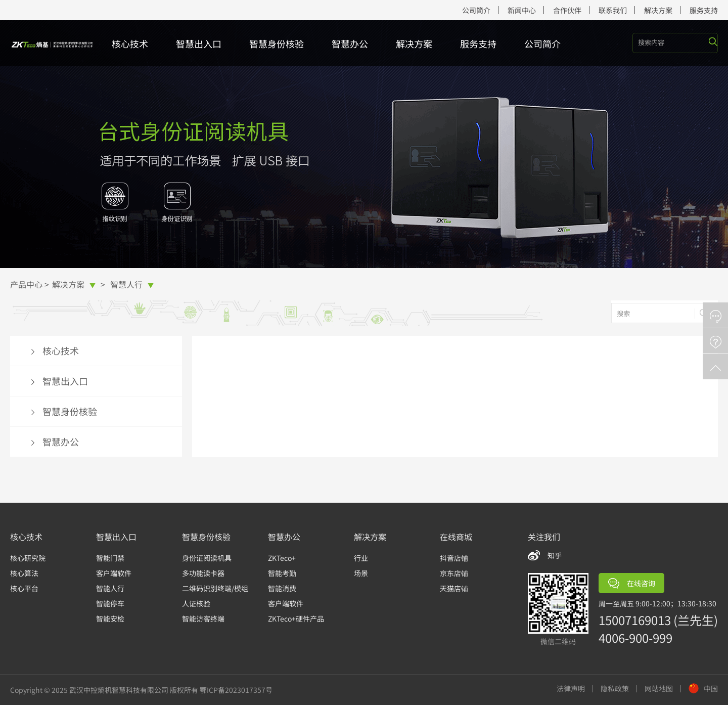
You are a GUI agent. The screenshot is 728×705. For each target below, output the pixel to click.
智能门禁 (110, 558)
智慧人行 (132, 284)
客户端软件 (114, 573)
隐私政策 (615, 689)
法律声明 (571, 689)
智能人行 (110, 588)
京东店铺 (454, 573)
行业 (361, 558)
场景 (361, 573)
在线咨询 (632, 583)
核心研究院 (28, 558)
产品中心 (26, 284)
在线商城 (456, 537)
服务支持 (704, 10)
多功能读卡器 (203, 573)
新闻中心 (522, 10)
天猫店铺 (454, 588)
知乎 (555, 555)
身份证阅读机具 (207, 558)
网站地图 (659, 689)
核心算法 (24, 573)
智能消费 (282, 588)
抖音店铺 (454, 558)
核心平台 (24, 588)
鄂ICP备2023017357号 (236, 690)
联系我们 (613, 10)
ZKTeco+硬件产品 (296, 619)
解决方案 (658, 10)
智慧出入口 (199, 43)
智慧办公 (350, 43)
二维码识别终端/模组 (215, 588)
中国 (703, 688)
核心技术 (130, 43)
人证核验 (196, 603)
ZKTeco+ (282, 558)
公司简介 (476, 10)
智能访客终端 (203, 619)
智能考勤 (282, 573)
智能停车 (110, 603)
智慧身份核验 (277, 43)
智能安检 (110, 619)
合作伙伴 (567, 10)
